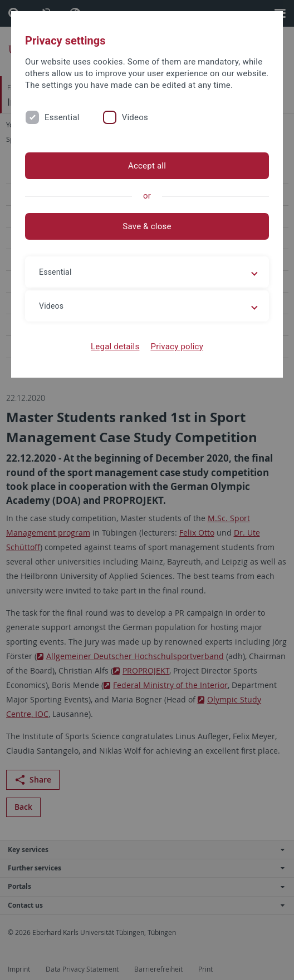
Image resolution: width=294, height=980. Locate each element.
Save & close (147, 226)
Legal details (115, 347)
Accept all (147, 166)
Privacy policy (177, 347)
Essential (62, 117)
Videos (135, 117)
